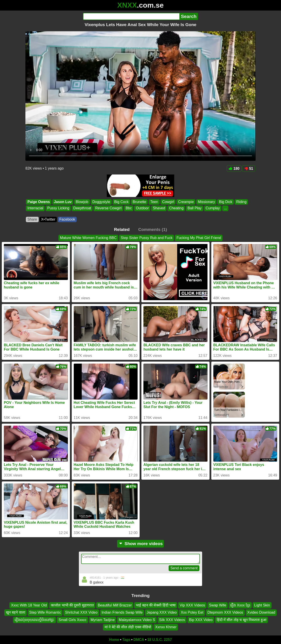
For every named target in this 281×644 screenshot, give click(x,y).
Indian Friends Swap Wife (122, 612)
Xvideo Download (261, 612)
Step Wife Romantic (45, 612)
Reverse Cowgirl (108, 208)
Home (114, 640)
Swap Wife (218, 605)
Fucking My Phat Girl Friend (199, 238)
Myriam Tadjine (103, 620)
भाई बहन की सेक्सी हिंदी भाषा (156, 605)
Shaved (159, 208)
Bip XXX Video (201, 620)
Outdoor (142, 208)
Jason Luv (63, 202)
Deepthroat (82, 208)
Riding (241, 202)
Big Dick (226, 202)
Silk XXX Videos (172, 620)
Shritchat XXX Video (81, 612)
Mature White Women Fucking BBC (88, 238)
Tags (126, 640)
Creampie (186, 202)
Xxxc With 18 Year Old (29, 605)
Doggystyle (101, 202)
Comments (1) (153, 229)
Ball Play (194, 208)
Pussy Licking (58, 208)
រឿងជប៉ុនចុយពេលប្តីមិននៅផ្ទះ (35, 620)
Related (122, 229)
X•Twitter (48, 219)
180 (234, 169)
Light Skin (262, 605)
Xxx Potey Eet (192, 612)
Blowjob (82, 202)
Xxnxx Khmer (166, 627)
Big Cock (121, 202)
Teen (154, 202)
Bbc (129, 208)
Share (32, 219)
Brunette (139, 202)
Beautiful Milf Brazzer (115, 605)
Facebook (67, 219)
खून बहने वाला (16, 612)
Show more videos (141, 544)
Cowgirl (168, 202)
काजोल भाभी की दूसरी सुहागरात (72, 605)
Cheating (176, 208)
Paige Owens (39, 202)
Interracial (35, 208)
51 (249, 169)
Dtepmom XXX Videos (225, 612)
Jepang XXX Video (162, 612)
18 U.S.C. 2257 (159, 640)
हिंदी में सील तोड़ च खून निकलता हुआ (242, 620)
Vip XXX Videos (192, 605)
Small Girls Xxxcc (72, 620)
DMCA (139, 640)
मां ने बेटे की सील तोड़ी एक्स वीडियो (128, 627)
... (225, 208)
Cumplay (213, 208)
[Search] (131, 16)
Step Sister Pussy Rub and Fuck (147, 238)
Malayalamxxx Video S (137, 620)
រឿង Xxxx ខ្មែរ (240, 605)
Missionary (206, 202)
